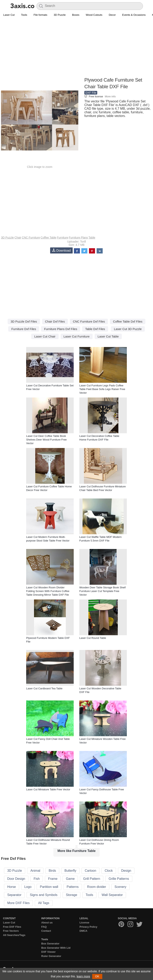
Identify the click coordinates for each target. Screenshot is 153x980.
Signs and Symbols (44, 895)
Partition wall (49, 887)
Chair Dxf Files (55, 321)
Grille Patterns (119, 879)
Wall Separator (112, 895)
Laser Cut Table (108, 336)
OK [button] (97, 976)
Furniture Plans (78, 238)
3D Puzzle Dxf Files (24, 321)
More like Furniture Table (76, 851)
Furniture (63, 238)
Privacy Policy (88, 927)
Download (61, 250)
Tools (24, 15)
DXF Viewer (48, 952)
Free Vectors (11, 931)
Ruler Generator (51, 956)
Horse (12, 887)
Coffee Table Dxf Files (128, 321)
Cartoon (90, 871)
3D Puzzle (60, 15)
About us (47, 923)
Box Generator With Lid (56, 948)
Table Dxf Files (95, 329)
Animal (35, 871)
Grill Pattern (92, 879)
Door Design (16, 879)
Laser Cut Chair (45, 336)
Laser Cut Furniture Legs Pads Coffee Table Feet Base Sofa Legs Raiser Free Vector (102, 389)
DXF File (91, 93)
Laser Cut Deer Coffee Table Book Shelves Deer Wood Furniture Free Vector (46, 440)
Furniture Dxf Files (24, 329)
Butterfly (70, 871)
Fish (37, 879)
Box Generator (50, 944)
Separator (14, 895)
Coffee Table (49, 238)
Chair (18, 238)
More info (110, 96)
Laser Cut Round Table (93, 638)
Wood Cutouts (94, 15)
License (84, 923)
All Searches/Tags (14, 935)
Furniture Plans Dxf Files (61, 329)
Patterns (73, 887)
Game (70, 879)
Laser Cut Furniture (77, 336)
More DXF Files (18, 903)
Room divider (97, 887)
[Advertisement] (76, 48)
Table (92, 238)
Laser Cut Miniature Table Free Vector (48, 789)
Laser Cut (9, 15)
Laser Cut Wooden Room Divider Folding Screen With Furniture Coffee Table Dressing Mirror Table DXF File (48, 591)
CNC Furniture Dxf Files (89, 321)
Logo (28, 887)
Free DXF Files (12, 927)
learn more (83, 976)
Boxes (76, 15)
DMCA (83, 931)
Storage (71, 895)
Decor (112, 15)
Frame (53, 879)
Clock (109, 871)
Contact (46, 931)
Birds (52, 871)
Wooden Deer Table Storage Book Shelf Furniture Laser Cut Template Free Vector (102, 591)
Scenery (120, 887)
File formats (40, 15)
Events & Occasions (134, 15)
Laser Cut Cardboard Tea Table (44, 688)
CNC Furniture (31, 238)
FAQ (44, 927)
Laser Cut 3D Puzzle (128, 329)
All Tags (44, 903)
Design (126, 871)
